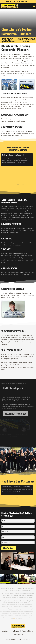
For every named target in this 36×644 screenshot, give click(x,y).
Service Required (10, 543)
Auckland (5, 631)
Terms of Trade (18, 635)
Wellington (15, 631)
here (28, 76)
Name (5, 521)
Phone (5, 526)
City (5, 537)
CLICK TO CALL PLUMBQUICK (18, 2)
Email (5, 532)
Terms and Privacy (28, 631)
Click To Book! (9, 548)
